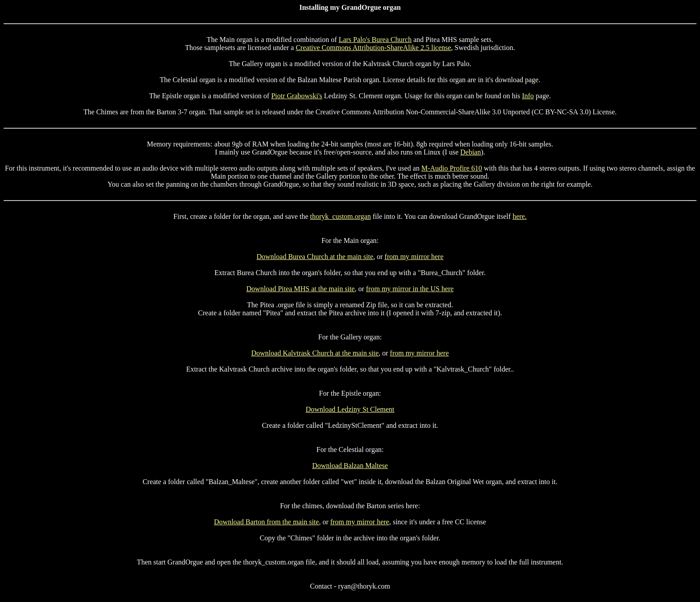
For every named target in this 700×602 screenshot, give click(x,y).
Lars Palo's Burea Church (375, 40)
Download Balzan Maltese (350, 466)
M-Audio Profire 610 (452, 168)
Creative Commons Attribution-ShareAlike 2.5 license (373, 48)
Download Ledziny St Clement (350, 409)
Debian (471, 152)
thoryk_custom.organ (341, 216)
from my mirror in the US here (410, 289)
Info (528, 96)
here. (520, 216)
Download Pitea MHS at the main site (301, 289)
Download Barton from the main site (266, 522)
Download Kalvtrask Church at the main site (315, 353)
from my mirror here (414, 257)
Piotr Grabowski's (296, 96)
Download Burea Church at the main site (315, 257)
